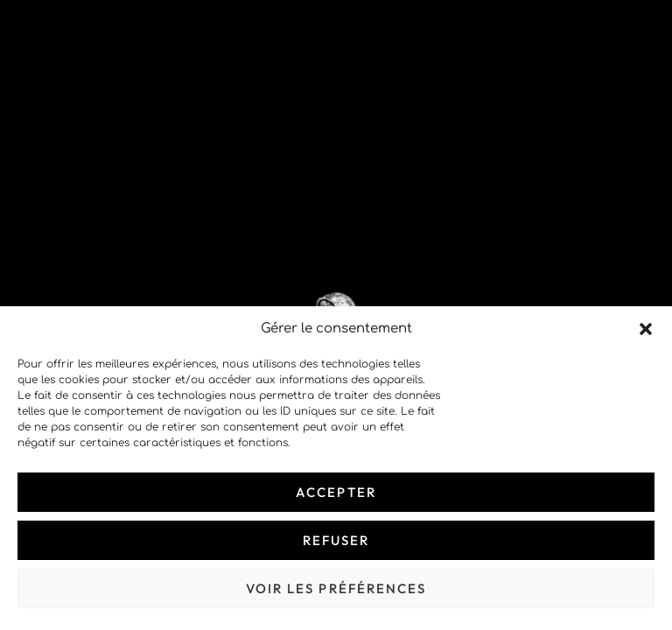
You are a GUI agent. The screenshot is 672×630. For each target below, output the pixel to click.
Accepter (336, 492)
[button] (646, 329)
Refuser (336, 540)
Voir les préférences (336, 588)
